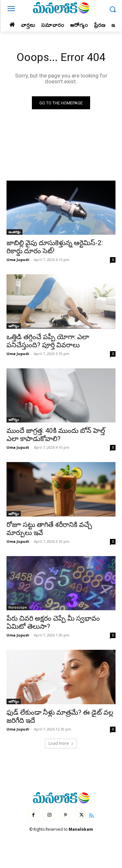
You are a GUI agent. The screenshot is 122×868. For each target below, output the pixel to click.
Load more (61, 743)
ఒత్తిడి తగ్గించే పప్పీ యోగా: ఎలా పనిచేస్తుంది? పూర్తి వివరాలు (48, 341)
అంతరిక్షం (14, 232)
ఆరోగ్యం (14, 326)
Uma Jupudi (18, 260)
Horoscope (18, 607)
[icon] (91, 815)
